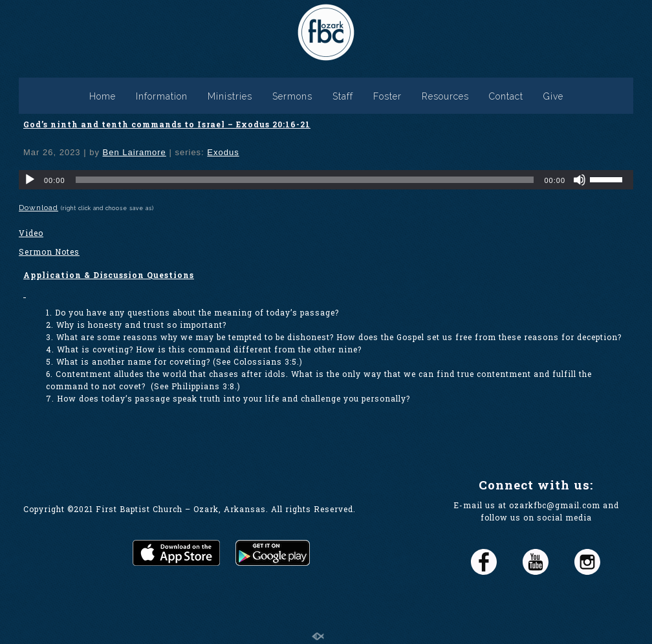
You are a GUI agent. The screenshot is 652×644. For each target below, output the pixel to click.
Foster (387, 96)
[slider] (305, 180)
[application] (326, 180)
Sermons (292, 96)
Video (31, 233)
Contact (506, 96)
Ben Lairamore (135, 152)
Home (103, 96)
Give (553, 96)
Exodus (223, 152)
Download (38, 208)
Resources (445, 96)
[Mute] (580, 180)
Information (162, 96)
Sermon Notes (49, 252)
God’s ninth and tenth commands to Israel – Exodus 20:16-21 (167, 124)
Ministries (230, 96)
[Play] (30, 180)
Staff (343, 96)
